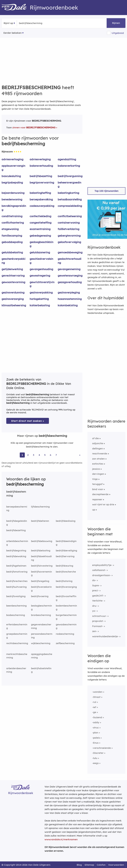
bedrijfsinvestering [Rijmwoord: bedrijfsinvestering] (42, 566)
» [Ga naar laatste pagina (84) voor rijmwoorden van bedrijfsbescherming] (80, 455)
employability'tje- (102, 565)
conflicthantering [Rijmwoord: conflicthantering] (13, 223)
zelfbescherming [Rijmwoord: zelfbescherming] (65, 643)
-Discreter (98, 753)
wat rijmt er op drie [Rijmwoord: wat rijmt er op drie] (103, 504)
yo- (94, 611)
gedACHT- (98, 596)
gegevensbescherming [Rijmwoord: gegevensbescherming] (41, 626)
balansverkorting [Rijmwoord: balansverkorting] (69, 166)
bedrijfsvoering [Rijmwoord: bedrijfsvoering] (40, 596)
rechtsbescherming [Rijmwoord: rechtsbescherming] (17, 643)
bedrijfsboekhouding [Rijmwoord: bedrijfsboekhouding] (41, 558)
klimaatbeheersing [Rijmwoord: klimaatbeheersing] (14, 305)
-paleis (96, 738)
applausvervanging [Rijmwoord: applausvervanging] (13, 168)
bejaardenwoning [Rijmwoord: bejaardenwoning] (13, 193)
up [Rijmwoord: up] (94, 510)
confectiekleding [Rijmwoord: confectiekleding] (40, 216)
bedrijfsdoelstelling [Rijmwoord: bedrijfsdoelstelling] (41, 670)
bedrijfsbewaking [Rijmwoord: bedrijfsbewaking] (16, 556)
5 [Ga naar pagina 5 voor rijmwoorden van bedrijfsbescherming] (45, 455)
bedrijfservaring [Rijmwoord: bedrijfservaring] (65, 556)
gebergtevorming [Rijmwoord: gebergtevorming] (69, 236)
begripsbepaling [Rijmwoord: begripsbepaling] (12, 182)
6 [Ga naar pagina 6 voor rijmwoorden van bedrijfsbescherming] (50, 455)
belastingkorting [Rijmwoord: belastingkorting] (68, 193)
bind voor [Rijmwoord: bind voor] (98, 489)
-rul (94, 702)
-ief (94, 707)
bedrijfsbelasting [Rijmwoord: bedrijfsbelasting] (41, 550)
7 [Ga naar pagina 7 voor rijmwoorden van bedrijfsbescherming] (56, 455)
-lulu (95, 758)
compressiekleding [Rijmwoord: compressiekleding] (70, 206)
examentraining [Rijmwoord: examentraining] (40, 229)
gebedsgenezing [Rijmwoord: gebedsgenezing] (40, 236)
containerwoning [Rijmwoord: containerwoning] (69, 223)
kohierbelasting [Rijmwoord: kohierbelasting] (40, 305)
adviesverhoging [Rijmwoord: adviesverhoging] (12, 159)
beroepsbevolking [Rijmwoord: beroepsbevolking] (41, 199)
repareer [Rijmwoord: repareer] (97, 499)
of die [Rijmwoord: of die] (95, 438)
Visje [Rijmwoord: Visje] (95, 479)
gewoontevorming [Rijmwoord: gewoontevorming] (13, 282)
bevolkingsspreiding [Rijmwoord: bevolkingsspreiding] (14, 208)
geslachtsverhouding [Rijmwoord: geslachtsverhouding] (70, 261)
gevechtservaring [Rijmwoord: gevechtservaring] (13, 276)
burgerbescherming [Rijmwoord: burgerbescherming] (66, 617)
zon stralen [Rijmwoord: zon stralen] (98, 459)
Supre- (96, 585)
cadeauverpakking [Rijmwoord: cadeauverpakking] (42, 206)
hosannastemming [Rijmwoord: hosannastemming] (70, 299)
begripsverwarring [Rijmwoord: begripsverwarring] (42, 182)
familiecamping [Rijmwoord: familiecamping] (12, 236)
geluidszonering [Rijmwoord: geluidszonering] (40, 252)
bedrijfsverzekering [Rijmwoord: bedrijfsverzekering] (41, 589)
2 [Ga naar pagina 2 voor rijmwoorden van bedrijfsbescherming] (28, 455)
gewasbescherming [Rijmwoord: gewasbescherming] (66, 626)
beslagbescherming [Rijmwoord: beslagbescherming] (41, 607)
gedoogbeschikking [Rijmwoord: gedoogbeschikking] (41, 244)
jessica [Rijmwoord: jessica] (96, 469)
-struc (95, 728)
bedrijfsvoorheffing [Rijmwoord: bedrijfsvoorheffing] (66, 598)
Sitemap (89, 865)
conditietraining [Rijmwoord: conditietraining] (12, 216)
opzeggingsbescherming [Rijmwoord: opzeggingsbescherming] (42, 656)
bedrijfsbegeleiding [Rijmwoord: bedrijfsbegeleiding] (17, 523)
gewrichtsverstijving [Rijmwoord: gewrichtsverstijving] (42, 284)
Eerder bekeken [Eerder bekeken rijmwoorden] (13, 33)
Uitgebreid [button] (118, 33)
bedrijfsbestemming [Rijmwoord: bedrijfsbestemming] (16, 494)
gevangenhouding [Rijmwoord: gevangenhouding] (41, 269)
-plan (95, 733)
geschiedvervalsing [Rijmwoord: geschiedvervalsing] (41, 261)
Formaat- (98, 626)
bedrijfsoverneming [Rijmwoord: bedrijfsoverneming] (41, 573)
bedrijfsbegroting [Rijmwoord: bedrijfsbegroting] (16, 550)
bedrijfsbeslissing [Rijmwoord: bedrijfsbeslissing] (66, 521)
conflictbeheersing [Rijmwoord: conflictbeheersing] (70, 216)
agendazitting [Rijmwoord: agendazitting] (67, 159)
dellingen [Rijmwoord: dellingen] (98, 448)
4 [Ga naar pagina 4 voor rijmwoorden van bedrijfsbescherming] (39, 455)
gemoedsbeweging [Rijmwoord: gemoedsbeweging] (70, 252)
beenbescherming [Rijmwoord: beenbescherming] (16, 606)
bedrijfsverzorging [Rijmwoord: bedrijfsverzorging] (66, 587)
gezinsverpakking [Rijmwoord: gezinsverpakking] (41, 292)
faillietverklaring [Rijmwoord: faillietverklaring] (69, 229)
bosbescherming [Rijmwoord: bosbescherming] (16, 615)
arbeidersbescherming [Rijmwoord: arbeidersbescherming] (16, 670)
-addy (96, 722)
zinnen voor (34, 127)
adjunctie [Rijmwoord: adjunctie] (98, 443)
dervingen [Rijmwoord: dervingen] (98, 474)
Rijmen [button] (116, 23)
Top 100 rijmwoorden (106, 191)
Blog (79, 865)
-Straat (96, 697)
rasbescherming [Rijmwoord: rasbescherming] (65, 634)
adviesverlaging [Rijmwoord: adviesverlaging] (40, 159)
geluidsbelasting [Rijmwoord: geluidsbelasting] (12, 252)
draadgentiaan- (102, 575)
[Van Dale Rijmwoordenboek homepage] (16, 8)
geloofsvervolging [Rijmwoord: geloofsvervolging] (69, 242)
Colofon (101, 865)
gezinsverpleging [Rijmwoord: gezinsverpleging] (69, 292)
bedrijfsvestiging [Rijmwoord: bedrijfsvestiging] (16, 596)
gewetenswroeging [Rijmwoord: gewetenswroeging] (70, 276)
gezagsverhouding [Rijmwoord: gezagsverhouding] (70, 282)
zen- (95, 631)
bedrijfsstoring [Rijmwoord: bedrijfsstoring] (64, 581)
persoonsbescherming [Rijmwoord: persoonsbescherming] (42, 636)
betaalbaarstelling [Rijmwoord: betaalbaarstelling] (70, 199)
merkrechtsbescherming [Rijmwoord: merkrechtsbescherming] (17, 656)
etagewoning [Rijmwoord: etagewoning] (10, 229)
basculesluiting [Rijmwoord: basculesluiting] (11, 176)
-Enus (95, 743)
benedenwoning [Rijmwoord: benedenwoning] (12, 199)
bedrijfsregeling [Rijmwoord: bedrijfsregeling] (40, 581)
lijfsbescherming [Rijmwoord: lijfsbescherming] (40, 507)
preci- (95, 590)
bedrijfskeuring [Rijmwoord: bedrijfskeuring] (65, 566)
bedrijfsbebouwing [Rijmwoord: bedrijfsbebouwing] (42, 541)
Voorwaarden (116, 865)
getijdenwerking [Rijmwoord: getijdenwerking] (12, 269)
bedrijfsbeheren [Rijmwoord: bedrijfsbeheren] (40, 521)
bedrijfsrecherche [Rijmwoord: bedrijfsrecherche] (66, 572)
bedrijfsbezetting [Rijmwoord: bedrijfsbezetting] (41, 176)
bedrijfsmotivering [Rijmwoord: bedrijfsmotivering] (17, 572)
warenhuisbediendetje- (105, 636)
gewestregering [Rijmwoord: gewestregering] (40, 276)
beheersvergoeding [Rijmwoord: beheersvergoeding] (69, 184)
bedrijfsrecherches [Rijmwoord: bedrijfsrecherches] (17, 581)
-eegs (95, 763)
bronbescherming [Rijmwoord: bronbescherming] (41, 615)
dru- (95, 606)
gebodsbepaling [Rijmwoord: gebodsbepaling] (12, 242)
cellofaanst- (99, 570)
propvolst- (98, 621)
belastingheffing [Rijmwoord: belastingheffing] (40, 193)
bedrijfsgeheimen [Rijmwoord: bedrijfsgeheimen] (16, 566)
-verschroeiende (102, 748)
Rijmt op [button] (8, 23)
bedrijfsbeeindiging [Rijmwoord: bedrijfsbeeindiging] (66, 543)
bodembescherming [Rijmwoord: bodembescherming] (66, 607)
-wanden (97, 692)
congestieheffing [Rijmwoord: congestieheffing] (41, 223)
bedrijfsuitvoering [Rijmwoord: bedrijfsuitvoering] (16, 587)
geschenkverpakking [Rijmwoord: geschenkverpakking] (13, 261)
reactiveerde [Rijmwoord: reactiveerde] (100, 454)
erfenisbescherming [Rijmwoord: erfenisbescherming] (17, 626)
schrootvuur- (99, 616)
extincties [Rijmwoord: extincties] (98, 464)
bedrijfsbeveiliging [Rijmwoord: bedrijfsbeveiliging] (66, 550)
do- (94, 580)
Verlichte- (98, 601)
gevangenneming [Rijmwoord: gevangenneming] (69, 269)
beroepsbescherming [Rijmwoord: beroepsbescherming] (17, 508)
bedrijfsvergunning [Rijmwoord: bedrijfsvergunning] (70, 176)
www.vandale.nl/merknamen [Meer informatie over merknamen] (61, 839)
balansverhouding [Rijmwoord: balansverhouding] (41, 166)
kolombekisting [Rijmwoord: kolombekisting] (68, 305)
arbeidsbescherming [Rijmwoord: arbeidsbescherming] (17, 543)
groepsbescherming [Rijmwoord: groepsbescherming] (17, 636)
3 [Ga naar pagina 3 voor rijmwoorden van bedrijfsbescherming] (34, 455)
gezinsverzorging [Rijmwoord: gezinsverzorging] (13, 299)
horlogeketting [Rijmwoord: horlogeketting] (39, 299)
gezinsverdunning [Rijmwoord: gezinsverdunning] (13, 292)
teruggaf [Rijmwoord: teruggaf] (97, 484)
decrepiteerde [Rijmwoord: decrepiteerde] (100, 494)
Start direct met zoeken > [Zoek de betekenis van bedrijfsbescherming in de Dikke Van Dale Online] (28, 421)
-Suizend (97, 717)
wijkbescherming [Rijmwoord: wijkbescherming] (41, 643)
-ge (94, 712)
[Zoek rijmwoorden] (34, 23)
